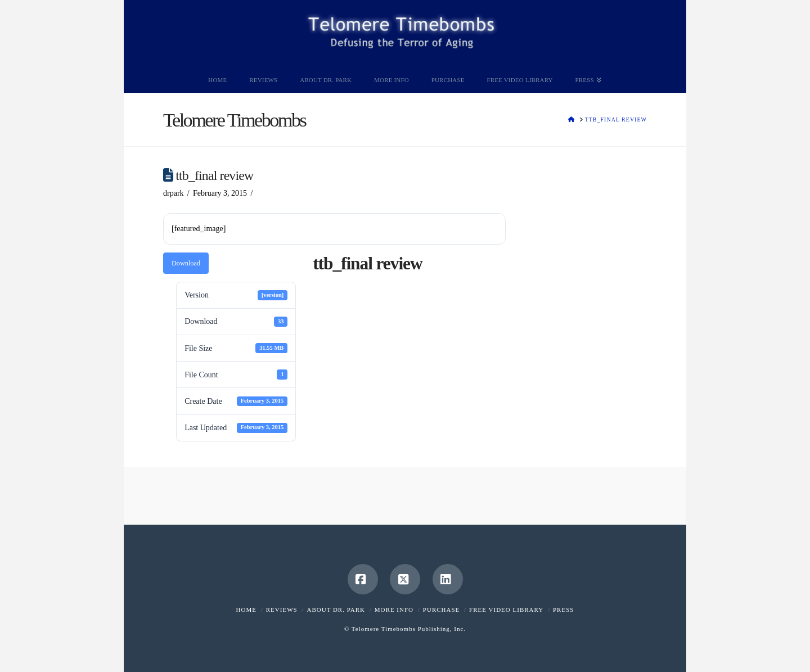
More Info (394, 610)
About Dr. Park (336, 610)
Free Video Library (506, 610)
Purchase (441, 610)
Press (563, 610)
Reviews (282, 610)
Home (246, 610)
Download (186, 263)
